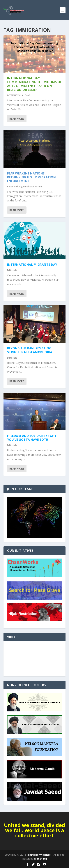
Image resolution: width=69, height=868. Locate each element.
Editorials (12, 270)
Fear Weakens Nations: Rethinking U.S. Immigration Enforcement (32, 177)
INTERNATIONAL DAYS (19, 95)
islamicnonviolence (39, 855)
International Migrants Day (32, 265)
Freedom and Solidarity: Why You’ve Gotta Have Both (32, 438)
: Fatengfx (40, 859)
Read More (17, 119)
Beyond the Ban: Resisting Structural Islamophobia (30, 350)
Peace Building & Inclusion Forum (24, 187)
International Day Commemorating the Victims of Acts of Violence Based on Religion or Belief (34, 84)
